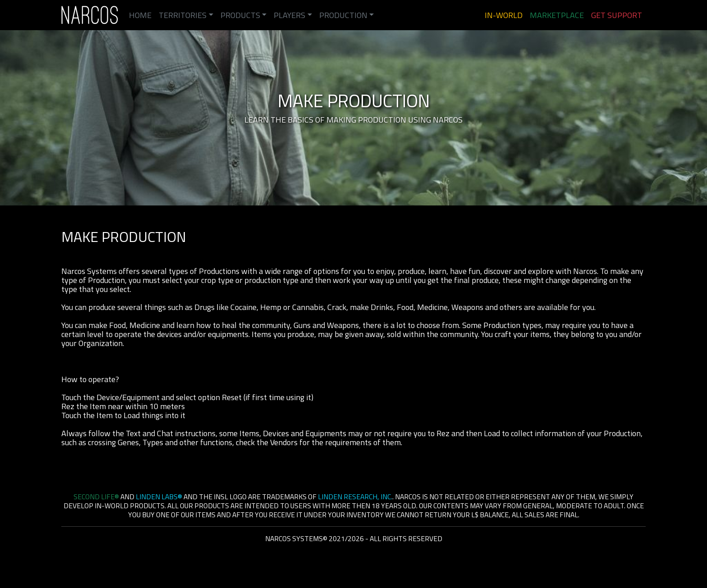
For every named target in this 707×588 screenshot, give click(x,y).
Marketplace (557, 15)
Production (343, 15)
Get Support (617, 15)
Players (289, 15)
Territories (183, 15)
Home (140, 15)
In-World (504, 15)
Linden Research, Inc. (355, 497)
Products (240, 15)
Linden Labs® (159, 497)
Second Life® (96, 497)
